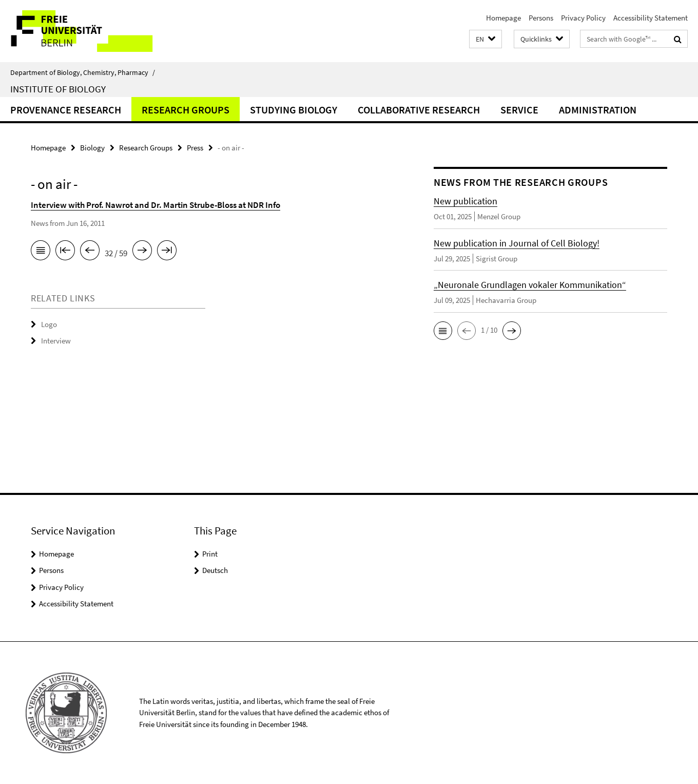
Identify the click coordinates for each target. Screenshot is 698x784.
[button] (486, 39)
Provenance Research (66, 110)
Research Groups (186, 110)
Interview (56, 341)
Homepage (503, 18)
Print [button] (210, 554)
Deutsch (215, 570)
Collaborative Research (419, 110)
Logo (49, 324)
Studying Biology (294, 110)
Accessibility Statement (651, 18)
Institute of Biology (58, 89)
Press (195, 148)
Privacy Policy (583, 18)
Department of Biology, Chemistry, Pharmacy (83, 72)
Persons (541, 18)
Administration (598, 110)
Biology (92, 148)
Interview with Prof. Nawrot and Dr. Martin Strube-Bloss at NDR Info (156, 205)
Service (519, 110)
